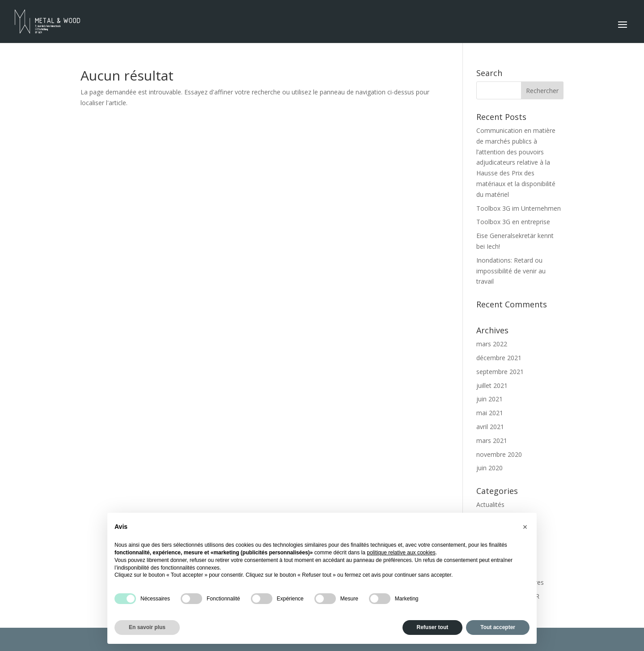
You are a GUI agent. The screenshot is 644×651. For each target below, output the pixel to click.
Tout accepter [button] (498, 627)
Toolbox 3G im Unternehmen (519, 208)
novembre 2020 (499, 454)
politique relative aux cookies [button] (401, 553)
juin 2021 (489, 399)
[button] (525, 527)
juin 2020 (489, 468)
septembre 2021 (500, 372)
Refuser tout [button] (433, 627)
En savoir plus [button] (147, 627)
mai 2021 (490, 413)
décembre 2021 (499, 358)
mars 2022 (492, 344)
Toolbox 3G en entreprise (513, 222)
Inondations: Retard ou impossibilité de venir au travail (511, 271)
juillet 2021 (492, 385)
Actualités (490, 504)
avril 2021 (490, 427)
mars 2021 (492, 440)
